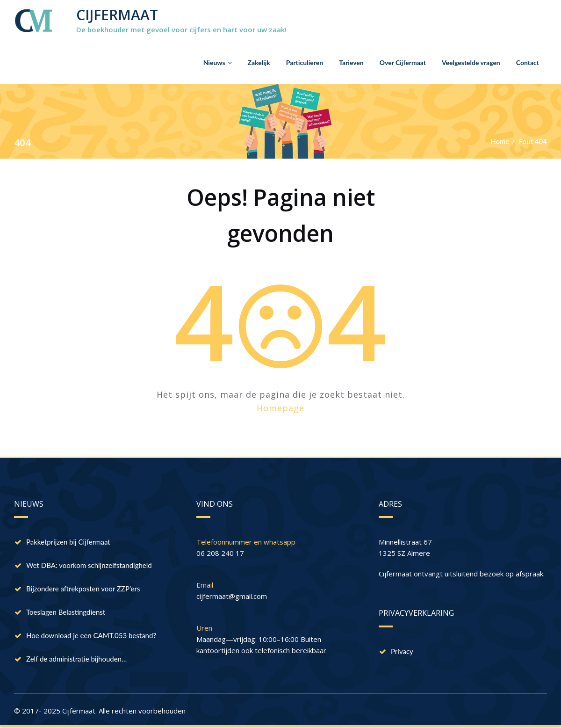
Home (500, 141)
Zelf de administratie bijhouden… (76, 659)
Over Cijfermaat (403, 62)
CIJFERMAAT (117, 15)
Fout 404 (533, 141)
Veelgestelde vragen (471, 62)
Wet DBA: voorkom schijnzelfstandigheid (89, 565)
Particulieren (305, 62)
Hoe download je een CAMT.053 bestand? (91, 635)
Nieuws (218, 62)
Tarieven (351, 62)
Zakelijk (259, 62)
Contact (528, 62)
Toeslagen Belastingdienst (66, 612)
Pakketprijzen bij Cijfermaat (68, 542)
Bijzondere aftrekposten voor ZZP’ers (83, 589)
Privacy (402, 651)
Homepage (280, 408)
